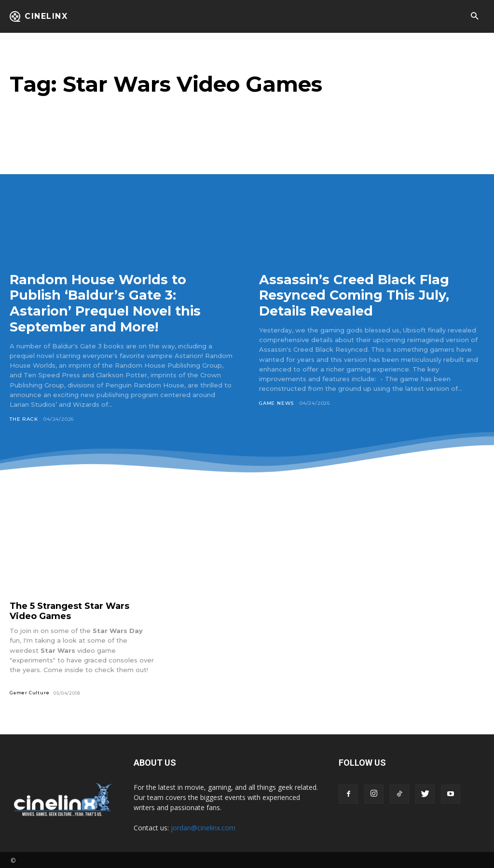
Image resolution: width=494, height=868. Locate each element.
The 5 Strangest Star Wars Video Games (69, 610)
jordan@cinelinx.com (203, 826)
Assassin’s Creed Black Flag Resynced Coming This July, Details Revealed (357, 295)
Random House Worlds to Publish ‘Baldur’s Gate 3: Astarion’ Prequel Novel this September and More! (107, 303)
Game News (276, 402)
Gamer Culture (29, 691)
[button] (474, 17)
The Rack (24, 418)
